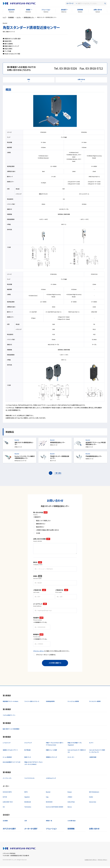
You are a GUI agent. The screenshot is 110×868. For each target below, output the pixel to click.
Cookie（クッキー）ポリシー (91, 861)
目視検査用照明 (50, 703)
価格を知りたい (41, 524)
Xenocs (70, 809)
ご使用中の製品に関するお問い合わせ (47, 530)
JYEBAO (70, 799)
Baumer (48, 794)
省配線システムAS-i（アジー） (10, 752)
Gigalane (27, 799)
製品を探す (12, 10)
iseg (47, 799)
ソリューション (46, 10)
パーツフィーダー (7, 780)
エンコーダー (71, 759)
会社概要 (5, 822)
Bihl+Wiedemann (94, 794)
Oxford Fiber (71, 804)
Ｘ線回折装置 (93, 759)
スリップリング (28, 744)
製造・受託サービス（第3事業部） (11, 731)
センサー (19, 17)
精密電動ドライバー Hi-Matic (11, 703)
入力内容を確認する (55, 665)
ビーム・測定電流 (7, 759)
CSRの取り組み (72, 822)
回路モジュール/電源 (51, 752)
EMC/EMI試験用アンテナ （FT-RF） (12, 764)
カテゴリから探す (9, 830)
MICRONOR (49, 804)
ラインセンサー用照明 (95, 703)
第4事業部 (11, 17)
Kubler (91, 799)
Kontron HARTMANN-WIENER (55, 809)
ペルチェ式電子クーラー (9, 717)
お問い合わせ (98, 10)
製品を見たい (40, 527)
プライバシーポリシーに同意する (46, 656)
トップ (4, 17)
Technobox (28, 809)
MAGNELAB (28, 804)
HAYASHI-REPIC (7, 794)
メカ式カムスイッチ (51, 780)
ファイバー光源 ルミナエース (32, 703)
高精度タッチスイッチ (51, 759)
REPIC (26, 794)
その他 (38, 533)
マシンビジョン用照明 (73, 703)
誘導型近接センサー (29, 17)
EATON (5, 799)
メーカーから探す (31, 830)
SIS (4, 809)
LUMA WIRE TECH (8, 804)
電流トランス (28, 759)
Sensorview (93, 804)
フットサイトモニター (30, 780)
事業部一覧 (49, 822)
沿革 (26, 822)
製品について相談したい (43, 521)
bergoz (70, 794)
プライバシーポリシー (39, 653)
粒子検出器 (27, 752)
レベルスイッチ (7, 744)
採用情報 (80, 10)
